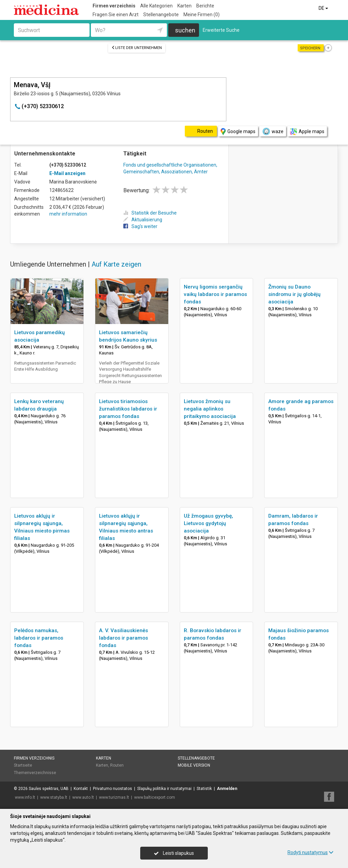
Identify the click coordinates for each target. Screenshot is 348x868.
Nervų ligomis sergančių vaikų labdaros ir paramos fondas (215, 294)
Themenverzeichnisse (35, 773)
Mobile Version (194, 765)
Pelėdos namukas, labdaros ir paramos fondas (39, 638)
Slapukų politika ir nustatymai (164, 789)
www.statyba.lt (54, 797)
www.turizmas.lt (114, 797)
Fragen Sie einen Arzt (116, 15)
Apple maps (307, 132)
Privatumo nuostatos (113, 789)
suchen (185, 30)
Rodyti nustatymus (310, 852)
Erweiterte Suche (221, 30)
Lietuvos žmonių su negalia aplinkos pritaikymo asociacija (210, 409)
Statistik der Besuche (150, 213)
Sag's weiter (140, 226)
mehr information (68, 214)
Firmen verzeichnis (114, 6)
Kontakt (81, 789)
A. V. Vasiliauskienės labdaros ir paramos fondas (123, 638)
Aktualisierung (143, 220)
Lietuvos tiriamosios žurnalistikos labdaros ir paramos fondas (128, 409)
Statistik (204, 789)
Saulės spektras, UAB (49, 789)
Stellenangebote (161, 15)
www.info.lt (25, 797)
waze (273, 131)
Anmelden (227, 789)
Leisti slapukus (174, 853)
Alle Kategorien (156, 6)
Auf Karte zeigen (116, 264)
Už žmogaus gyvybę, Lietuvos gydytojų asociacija (208, 523)
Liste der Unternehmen (137, 48)
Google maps (238, 132)
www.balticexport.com (155, 797)
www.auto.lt (83, 797)
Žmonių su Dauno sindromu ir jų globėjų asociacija (294, 294)
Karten (184, 6)
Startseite (23, 765)
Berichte (205, 6)
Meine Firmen (202, 15)
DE (324, 8)
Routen (117, 765)
